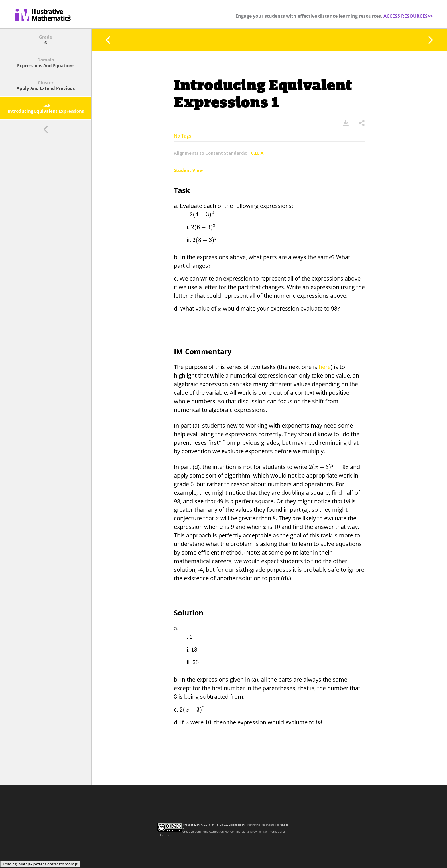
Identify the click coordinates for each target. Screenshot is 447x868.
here (325, 367)
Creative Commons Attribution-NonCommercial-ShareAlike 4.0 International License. (223, 833)
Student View (188, 170)
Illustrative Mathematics (263, 825)
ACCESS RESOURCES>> (408, 16)
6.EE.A (257, 153)
